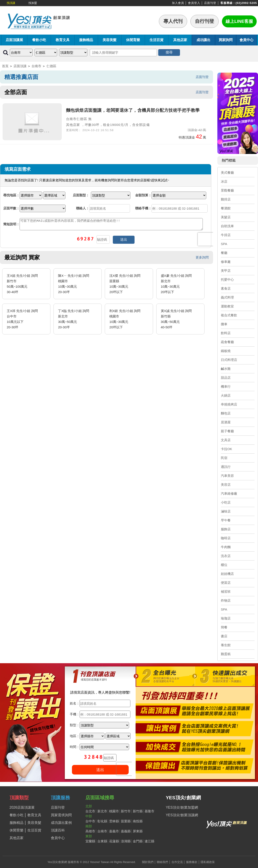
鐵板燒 (226, 351)
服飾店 (226, 529)
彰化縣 (102, 821)
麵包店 (226, 413)
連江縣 (149, 841)
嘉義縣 (126, 831)
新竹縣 (138, 811)
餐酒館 (226, 208)
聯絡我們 (162, 862)
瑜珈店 (226, 618)
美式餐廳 (227, 173)
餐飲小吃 (39, 40)
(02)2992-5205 (246, 3)
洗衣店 (226, 556)
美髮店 (226, 217)
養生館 (226, 645)
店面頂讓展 (14, 40)
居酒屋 (226, 422)
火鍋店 (226, 395)
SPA (224, 244)
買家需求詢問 (61, 815)
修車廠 (226, 262)
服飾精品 (86, 40)
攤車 (224, 324)
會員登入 (194, 3)
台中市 (90, 821)
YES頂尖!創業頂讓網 (182, 815)
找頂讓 (11, 3)
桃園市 (114, 811)
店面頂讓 (20, 66)
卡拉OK (226, 449)
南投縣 (138, 821)
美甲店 (226, 271)
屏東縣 (138, 831)
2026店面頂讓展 (22, 807)
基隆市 (149, 811)
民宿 (224, 458)
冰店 (224, 181)
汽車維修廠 (229, 493)
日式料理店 (229, 360)
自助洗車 (227, 226)
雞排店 (226, 199)
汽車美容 (227, 476)
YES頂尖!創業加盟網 (182, 807)
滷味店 (226, 511)
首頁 (5, 66)
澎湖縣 (126, 841)
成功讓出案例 (61, 823)
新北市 (102, 811)
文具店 (226, 440)
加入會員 (178, 3)
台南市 (36, 66)
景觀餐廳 (227, 190)
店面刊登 (210, 3)
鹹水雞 (226, 369)
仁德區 (51, 66)
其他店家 (180, 40)
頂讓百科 (58, 830)
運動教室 (227, 306)
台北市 (90, 811)
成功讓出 (203, 40)
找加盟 (33, 3)
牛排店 (226, 235)
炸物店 (226, 600)
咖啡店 (226, 538)
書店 (224, 636)
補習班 (226, 592)
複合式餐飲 (229, 315)
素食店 (226, 288)
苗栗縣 (126, 821)
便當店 (226, 583)
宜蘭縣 (90, 841)
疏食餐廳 (227, 342)
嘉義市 (114, 831)
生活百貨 (156, 40)
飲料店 (226, 333)
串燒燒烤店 (229, 404)
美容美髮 (110, 40)
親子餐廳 (227, 431)
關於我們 (148, 862)
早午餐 (226, 520)
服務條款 (192, 862)
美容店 (226, 485)
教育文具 (63, 40)
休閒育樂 (133, 40)
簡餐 (224, 627)
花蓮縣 (114, 841)
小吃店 (226, 502)
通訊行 (226, 467)
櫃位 (224, 565)
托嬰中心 (227, 280)
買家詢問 (226, 40)
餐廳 (224, 253)
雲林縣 (114, 821)
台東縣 (102, 841)
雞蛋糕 (226, 654)
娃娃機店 (227, 574)
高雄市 (90, 831)
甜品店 (226, 378)
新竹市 (126, 811)
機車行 (226, 386)
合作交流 (177, 862)
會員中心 (246, 40)
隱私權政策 (208, 862)
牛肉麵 (226, 547)
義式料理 (227, 297)
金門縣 (138, 841)
